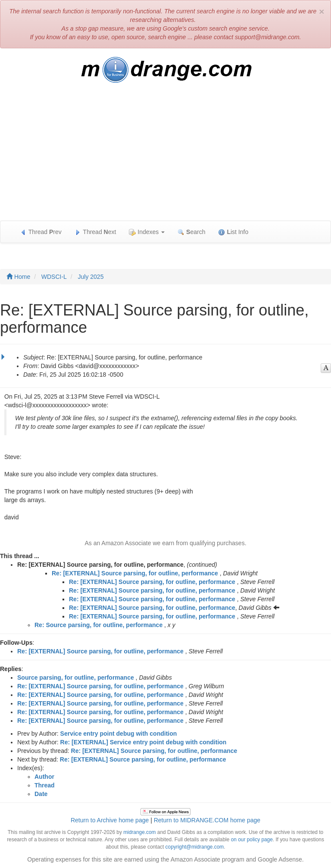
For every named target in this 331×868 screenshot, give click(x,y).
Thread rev (41, 232)
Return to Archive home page (110, 820)
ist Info (233, 232)
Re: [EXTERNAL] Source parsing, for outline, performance (135, 573)
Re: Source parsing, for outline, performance (98, 625)
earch (191, 232)
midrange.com (139, 832)
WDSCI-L (54, 277)
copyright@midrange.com (195, 847)
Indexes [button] (147, 232)
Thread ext (95, 232)
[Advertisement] (165, 156)
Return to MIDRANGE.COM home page (207, 820)
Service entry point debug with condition (119, 734)
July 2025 (91, 277)
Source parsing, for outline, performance (76, 678)
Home (18, 277)
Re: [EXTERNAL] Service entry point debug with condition (144, 742)
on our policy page (252, 840)
